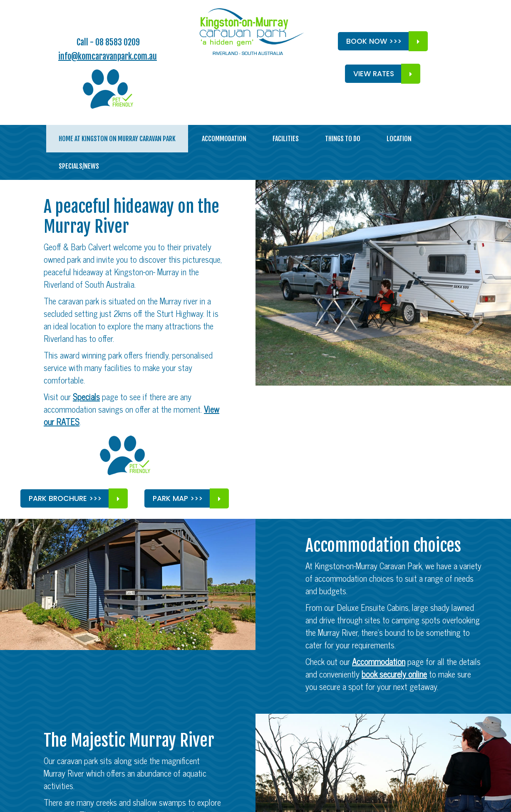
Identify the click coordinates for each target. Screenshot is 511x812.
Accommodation (224, 139)
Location (399, 139)
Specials (86, 397)
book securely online (394, 674)
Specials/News (79, 166)
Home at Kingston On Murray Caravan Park (117, 139)
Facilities (286, 139)
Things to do (343, 139)
